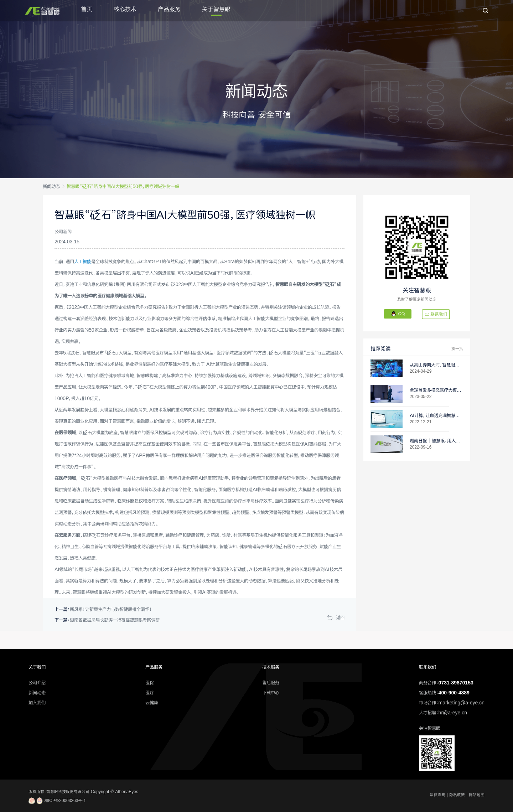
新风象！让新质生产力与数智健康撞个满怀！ (111, 609)
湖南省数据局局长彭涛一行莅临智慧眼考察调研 (115, 620)
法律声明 (437, 795)
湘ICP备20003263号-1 (57, 801)
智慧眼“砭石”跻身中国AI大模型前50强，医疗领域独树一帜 (123, 186)
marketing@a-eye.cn (462, 703)
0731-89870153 (456, 683)
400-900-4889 (454, 693)
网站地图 (477, 795)
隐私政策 (457, 795)
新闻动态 (51, 186)
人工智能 (83, 262)
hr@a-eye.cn (453, 713)
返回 (340, 617)
